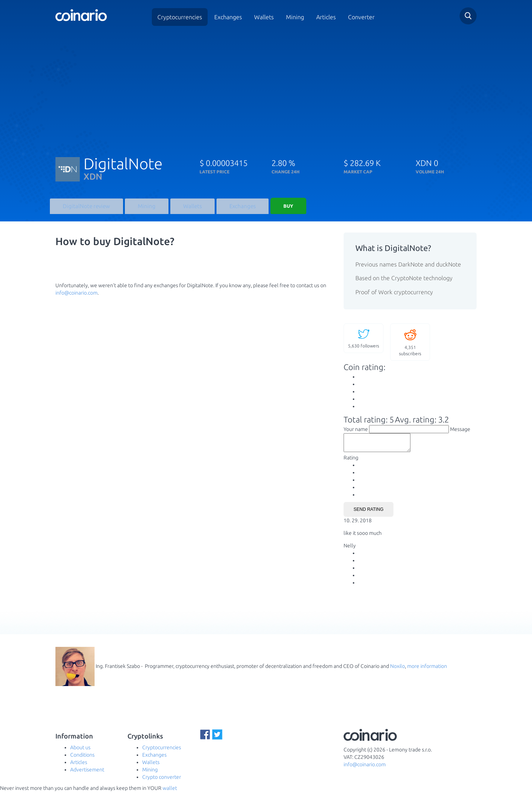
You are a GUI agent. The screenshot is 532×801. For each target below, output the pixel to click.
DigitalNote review (84, 211)
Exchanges (228, 17)
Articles (326, 17)
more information (427, 675)
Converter (361, 17)
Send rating (369, 519)
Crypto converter (162, 786)
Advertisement (87, 779)
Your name (356, 435)
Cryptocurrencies (180, 17)
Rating (351, 467)
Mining (295, 17)
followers (364, 344)
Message (460, 435)
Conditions (82, 764)
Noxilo (398, 675)
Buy (279, 209)
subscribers (410, 348)
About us (80, 757)
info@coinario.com (76, 298)
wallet (170, 797)
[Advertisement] (266, 88)
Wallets (264, 17)
